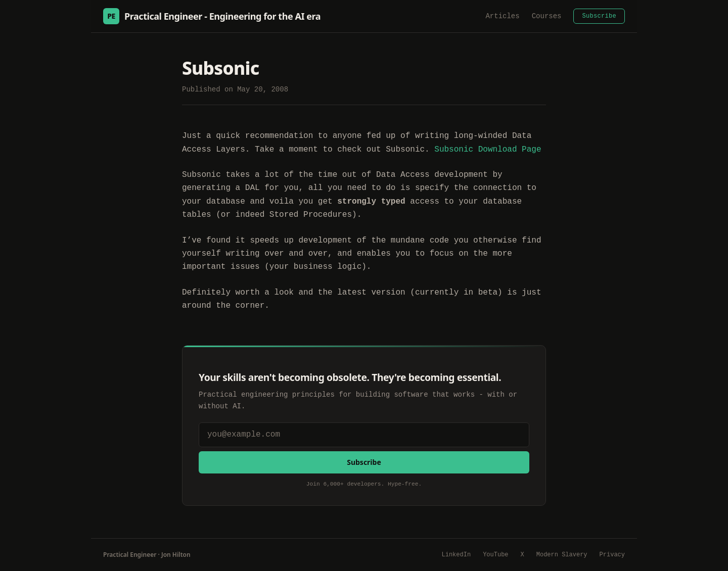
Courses (547, 16)
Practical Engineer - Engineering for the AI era (212, 16)
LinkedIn (457, 555)
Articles (502, 16)
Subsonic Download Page (488, 150)
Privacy (612, 555)
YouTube (495, 555)
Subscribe (599, 16)
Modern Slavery (562, 555)
